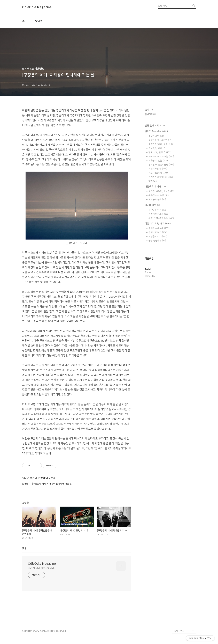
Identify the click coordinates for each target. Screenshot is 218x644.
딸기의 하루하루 (159, 228)
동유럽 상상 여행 (159, 195)
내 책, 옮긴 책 (157, 210)
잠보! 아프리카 (158, 173)
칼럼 (153, 181)
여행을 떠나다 (158, 236)
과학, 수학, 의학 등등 (161, 218)
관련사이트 (179, 630)
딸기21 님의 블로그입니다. (41, 568)
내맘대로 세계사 (156, 186)
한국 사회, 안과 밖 (160, 152)
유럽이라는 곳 (158, 169)
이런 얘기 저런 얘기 (158, 223)
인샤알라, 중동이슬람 (161, 165)
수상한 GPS (157, 136)
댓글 (24, 548)
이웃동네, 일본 (158, 160)
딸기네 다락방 (158, 232)
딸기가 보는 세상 (157, 131)
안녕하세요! (150, 114)
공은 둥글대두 (157, 240)
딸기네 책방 (153, 205)
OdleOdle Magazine (37, 7)
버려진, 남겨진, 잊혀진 (161, 191)
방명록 (39, 21)
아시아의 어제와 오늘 (161, 156)
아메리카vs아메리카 (161, 177)
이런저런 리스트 (158, 214)
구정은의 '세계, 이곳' (161, 144)
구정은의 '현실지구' (160, 140)
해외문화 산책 (157, 199)
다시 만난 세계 (157, 148)
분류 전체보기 (155, 125)
